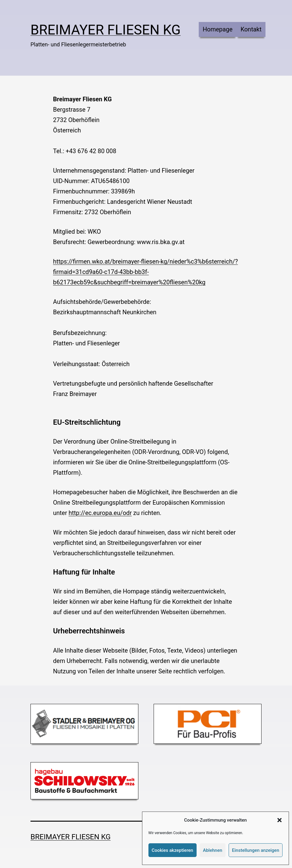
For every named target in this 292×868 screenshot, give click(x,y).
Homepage (218, 29)
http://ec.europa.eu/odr (100, 513)
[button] (280, 820)
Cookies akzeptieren (173, 850)
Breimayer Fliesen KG (106, 30)
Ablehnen (213, 850)
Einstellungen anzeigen (256, 850)
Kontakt (251, 29)
